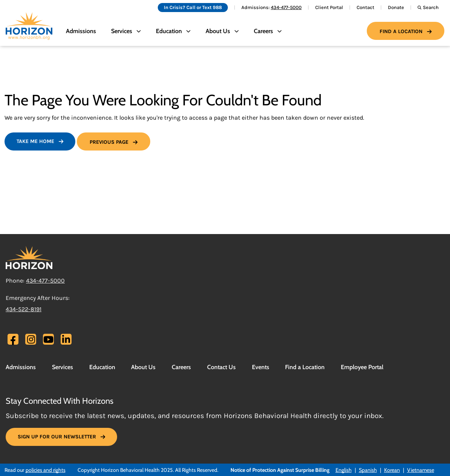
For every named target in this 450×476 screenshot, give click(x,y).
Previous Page (109, 142)
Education (102, 367)
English (344, 470)
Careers (181, 367)
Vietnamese (421, 470)
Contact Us (221, 367)
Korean (392, 470)
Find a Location (401, 31)
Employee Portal (362, 367)
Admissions (81, 31)
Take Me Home (35, 141)
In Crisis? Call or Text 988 (193, 7)
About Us (143, 367)
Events (261, 367)
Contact (365, 7)
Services (63, 367)
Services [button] (122, 31)
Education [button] (169, 31)
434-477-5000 (286, 7)
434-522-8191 (24, 309)
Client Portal (329, 7)
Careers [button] (263, 31)
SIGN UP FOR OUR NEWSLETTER (57, 437)
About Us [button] (218, 31)
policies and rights (46, 470)
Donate (396, 7)
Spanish (368, 470)
